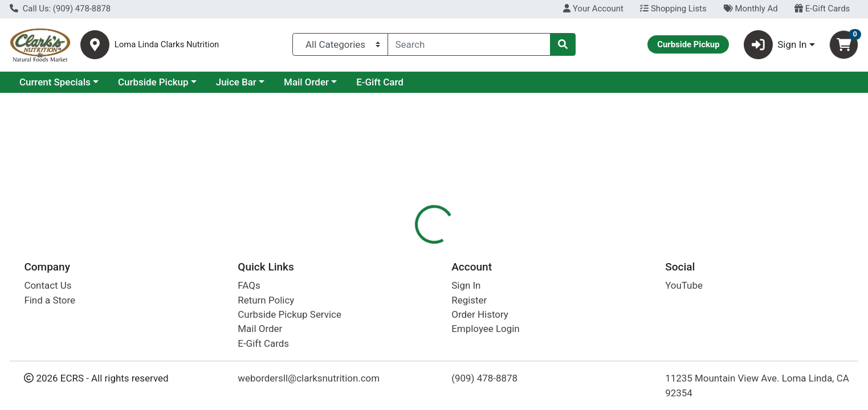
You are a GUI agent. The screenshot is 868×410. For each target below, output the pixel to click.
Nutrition (444, 248)
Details (394, 248)
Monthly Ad (750, 9)
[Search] (469, 44)
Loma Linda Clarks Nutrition (167, 45)
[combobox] (469, 44)
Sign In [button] (775, 45)
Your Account (593, 9)
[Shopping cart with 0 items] (844, 45)
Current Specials (55, 82)
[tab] (394, 247)
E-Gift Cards (822, 9)
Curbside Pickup (153, 82)
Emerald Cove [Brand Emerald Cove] (510, 333)
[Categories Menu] (340, 44)
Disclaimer (501, 248)
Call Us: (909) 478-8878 (60, 9)
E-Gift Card (380, 82)
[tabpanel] (615, 330)
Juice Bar (236, 82)
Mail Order (306, 82)
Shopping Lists (673, 9)
